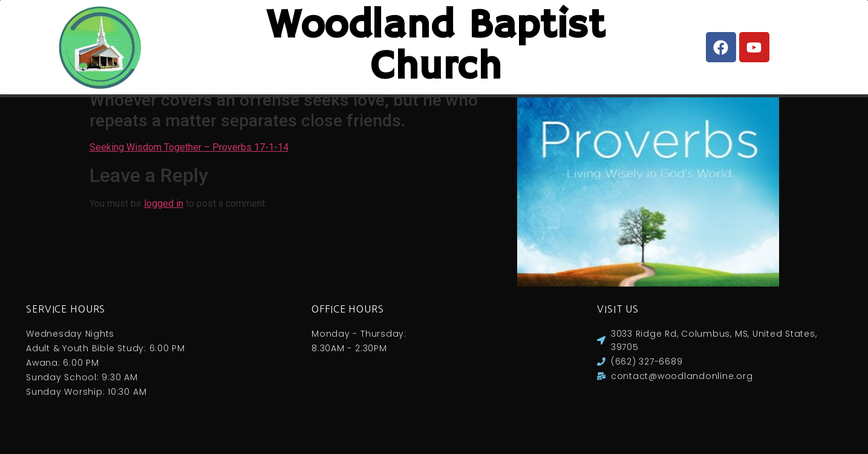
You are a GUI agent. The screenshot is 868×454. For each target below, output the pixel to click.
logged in (164, 216)
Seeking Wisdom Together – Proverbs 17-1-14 (189, 159)
